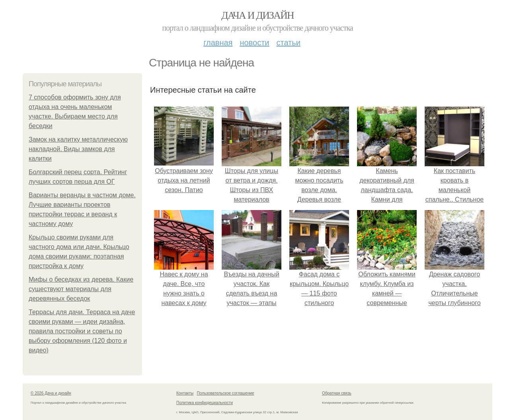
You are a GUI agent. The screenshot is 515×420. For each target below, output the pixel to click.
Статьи (288, 43)
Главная (218, 43)
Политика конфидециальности (205, 403)
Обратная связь (337, 393)
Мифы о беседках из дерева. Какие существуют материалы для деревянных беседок (81, 289)
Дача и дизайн (257, 15)
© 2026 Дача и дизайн (51, 393)
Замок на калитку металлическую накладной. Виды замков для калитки (78, 149)
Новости (254, 43)
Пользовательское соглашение (226, 393)
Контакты (185, 393)
